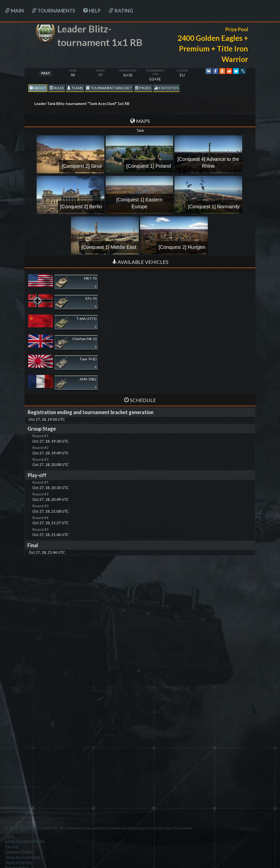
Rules (57, 88)
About (38, 88)
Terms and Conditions (22, 857)
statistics (166, 88)
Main (14, 11)
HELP (92, 11)
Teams (75, 88)
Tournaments (53, 11)
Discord (11, 846)
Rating (121, 11)
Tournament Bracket (109, 88)
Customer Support (20, 852)
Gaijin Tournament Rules (25, 841)
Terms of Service (18, 862)
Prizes (143, 88)
